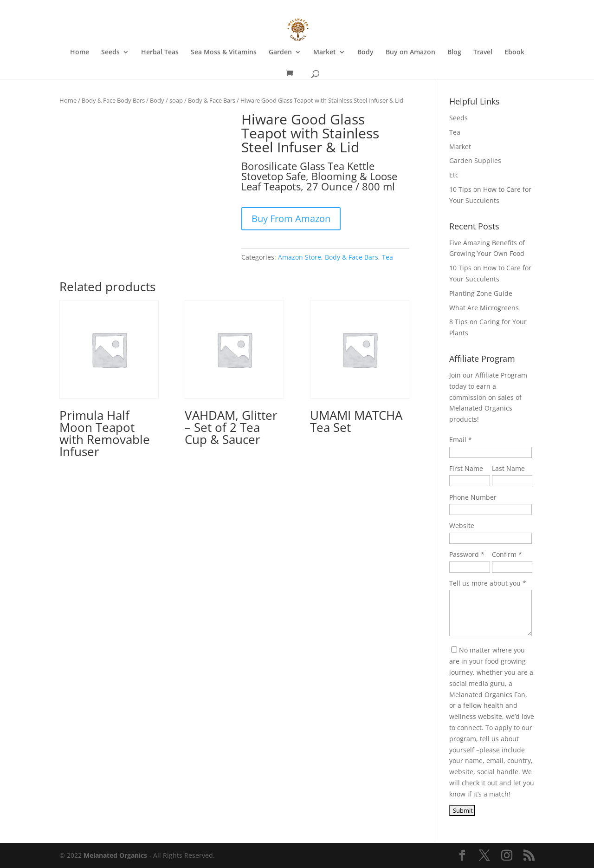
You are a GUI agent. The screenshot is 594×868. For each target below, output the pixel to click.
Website (462, 525)
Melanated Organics (115, 855)
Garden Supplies (475, 160)
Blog (454, 52)
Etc (454, 175)
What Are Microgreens (484, 308)
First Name (466, 468)
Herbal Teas (160, 52)
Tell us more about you (485, 583)
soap (176, 100)
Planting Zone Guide (481, 293)
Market (325, 52)
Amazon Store (300, 257)
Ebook (514, 52)
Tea (387, 257)
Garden (280, 52)
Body (365, 52)
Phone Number (473, 497)
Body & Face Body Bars (113, 100)
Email (458, 440)
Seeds (110, 52)
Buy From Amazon (291, 219)
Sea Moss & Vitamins (224, 52)
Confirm (504, 554)
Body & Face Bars (212, 100)
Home (80, 52)
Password (464, 554)
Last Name (508, 468)
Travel (483, 52)
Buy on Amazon (410, 52)
